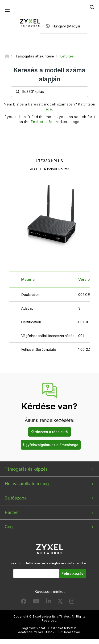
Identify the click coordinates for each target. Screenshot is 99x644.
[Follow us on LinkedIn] (48, 602)
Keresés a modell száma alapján (49, 74)
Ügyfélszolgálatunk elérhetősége (51, 445)
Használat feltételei (63, 628)
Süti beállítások (69, 632)
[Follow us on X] (60, 602)
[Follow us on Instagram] (72, 602)
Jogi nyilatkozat (33, 628)
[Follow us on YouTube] (36, 602)
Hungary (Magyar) (67, 26)
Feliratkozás (72, 573)
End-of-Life (41, 122)
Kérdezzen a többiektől (50, 432)
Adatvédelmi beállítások (36, 632)
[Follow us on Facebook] (24, 602)
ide (49, 109)
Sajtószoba (16, 498)
